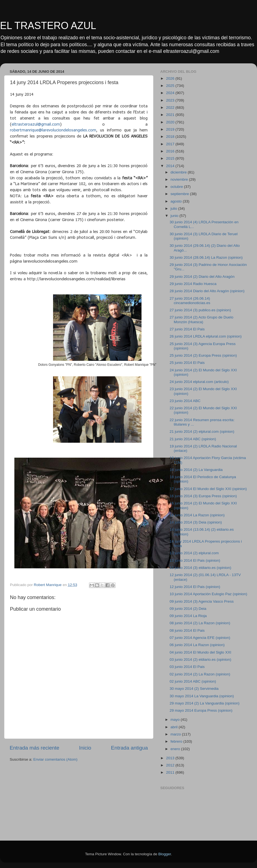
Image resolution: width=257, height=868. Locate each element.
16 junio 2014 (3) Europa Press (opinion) (203, 496)
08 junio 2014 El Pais (187, 630)
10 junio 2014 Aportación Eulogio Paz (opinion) (209, 594)
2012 (171, 765)
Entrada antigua (129, 748)
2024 (171, 93)
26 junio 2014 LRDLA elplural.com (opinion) (206, 336)
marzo (176, 734)
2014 (171, 166)
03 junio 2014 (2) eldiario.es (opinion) (200, 660)
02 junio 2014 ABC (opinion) (193, 681)
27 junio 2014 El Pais (187, 329)
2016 (171, 151)
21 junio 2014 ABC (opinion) (193, 439)
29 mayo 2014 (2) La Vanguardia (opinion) (205, 703)
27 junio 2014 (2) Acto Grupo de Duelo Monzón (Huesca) (201, 319)
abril (175, 727)
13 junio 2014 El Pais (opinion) (195, 560)
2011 (171, 772)
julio (174, 208)
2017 (171, 144)
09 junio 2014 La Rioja (188, 616)
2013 (171, 758)
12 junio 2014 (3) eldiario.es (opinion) (200, 568)
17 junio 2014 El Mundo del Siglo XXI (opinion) (208, 489)
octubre (177, 187)
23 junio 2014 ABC (185, 401)
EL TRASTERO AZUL (48, 26)
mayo (176, 720)
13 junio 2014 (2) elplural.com (194, 553)
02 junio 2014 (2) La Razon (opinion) (200, 674)
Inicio (85, 748)
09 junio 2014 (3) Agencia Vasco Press (202, 601)
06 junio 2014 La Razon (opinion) (197, 645)
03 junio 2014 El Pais (187, 667)
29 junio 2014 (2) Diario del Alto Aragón (202, 277)
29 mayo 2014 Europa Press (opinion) (201, 710)
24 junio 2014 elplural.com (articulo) (199, 382)
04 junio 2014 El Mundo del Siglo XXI (200, 652)
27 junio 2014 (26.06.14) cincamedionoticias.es (190, 301)
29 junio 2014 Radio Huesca (193, 284)
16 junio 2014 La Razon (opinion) (197, 515)
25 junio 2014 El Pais (187, 363)
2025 (171, 86)
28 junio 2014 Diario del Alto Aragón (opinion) (207, 291)
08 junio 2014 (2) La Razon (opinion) (200, 623)
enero (176, 749)
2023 (171, 100)
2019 (171, 129)
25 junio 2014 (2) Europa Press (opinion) (203, 355)
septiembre (180, 194)
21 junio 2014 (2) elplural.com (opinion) (202, 432)
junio (175, 216)
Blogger (165, 854)
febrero (177, 741)
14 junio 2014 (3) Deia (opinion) (196, 522)
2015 (171, 158)
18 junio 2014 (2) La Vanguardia (196, 470)
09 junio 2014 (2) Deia (188, 609)
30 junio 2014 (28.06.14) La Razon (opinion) (206, 257)
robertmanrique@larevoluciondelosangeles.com (53, 130)
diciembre (179, 172)
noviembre (180, 179)
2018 (171, 137)
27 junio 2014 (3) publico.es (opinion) (200, 310)
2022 (171, 107)
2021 (171, 115)
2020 (171, 122)
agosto (177, 201)
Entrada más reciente (35, 748)
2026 (171, 78)
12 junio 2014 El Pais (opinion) (195, 587)
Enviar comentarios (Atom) (56, 759)
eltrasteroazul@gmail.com (36, 124)
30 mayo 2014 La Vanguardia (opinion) (202, 696)
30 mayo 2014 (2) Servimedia (194, 689)
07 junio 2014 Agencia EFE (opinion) (200, 638)
